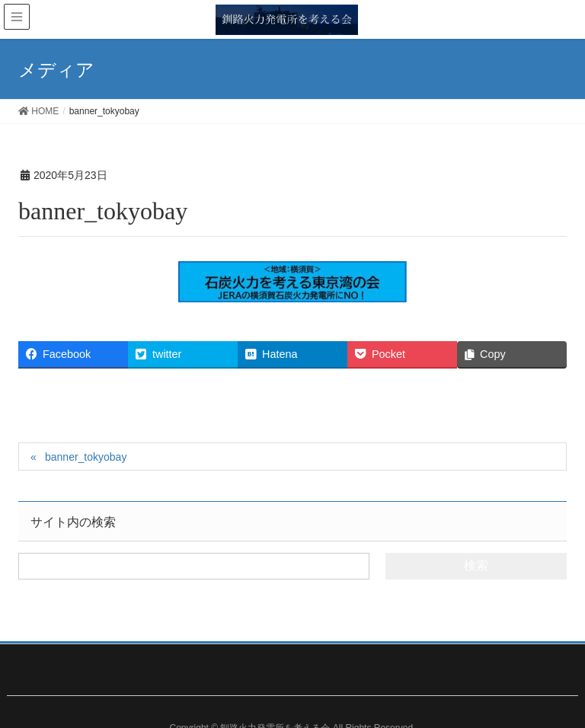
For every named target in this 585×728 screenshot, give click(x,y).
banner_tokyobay (86, 457)
